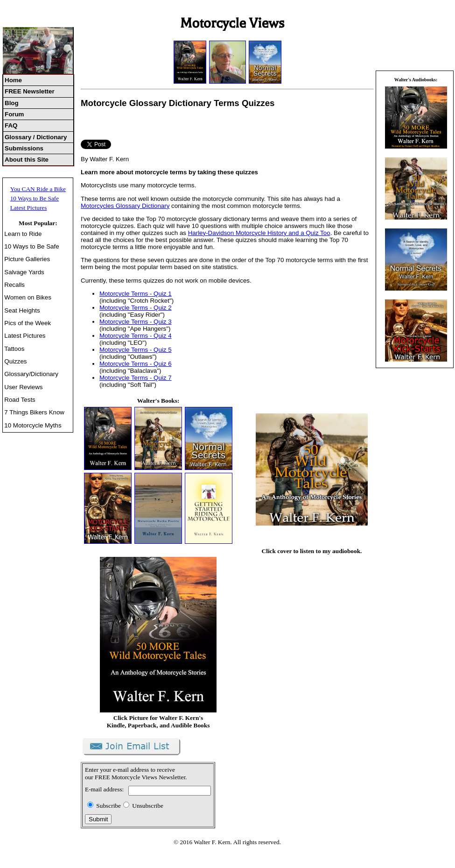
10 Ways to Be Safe (35, 198)
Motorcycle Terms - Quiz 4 (136, 336)
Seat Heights (22, 310)
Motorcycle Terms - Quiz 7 (136, 378)
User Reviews (23, 387)
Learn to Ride (23, 234)
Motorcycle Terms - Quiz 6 (136, 364)
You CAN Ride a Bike (38, 189)
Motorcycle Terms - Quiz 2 (136, 308)
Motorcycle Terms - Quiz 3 (136, 322)
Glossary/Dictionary (31, 374)
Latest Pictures (29, 208)
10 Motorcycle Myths (33, 425)
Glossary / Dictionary (36, 137)
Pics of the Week (28, 323)
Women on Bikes (28, 297)
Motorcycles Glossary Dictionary (125, 206)
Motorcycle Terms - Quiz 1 (136, 294)
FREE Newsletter (30, 91)
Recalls (14, 285)
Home (13, 80)
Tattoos (14, 349)
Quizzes (15, 361)
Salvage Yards (24, 272)
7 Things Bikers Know (34, 412)
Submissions (24, 148)
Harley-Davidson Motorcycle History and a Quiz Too (259, 233)
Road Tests (20, 400)
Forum (14, 114)
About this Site (27, 160)
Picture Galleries (27, 259)
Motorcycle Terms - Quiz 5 (136, 350)
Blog (12, 103)
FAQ (11, 125)
